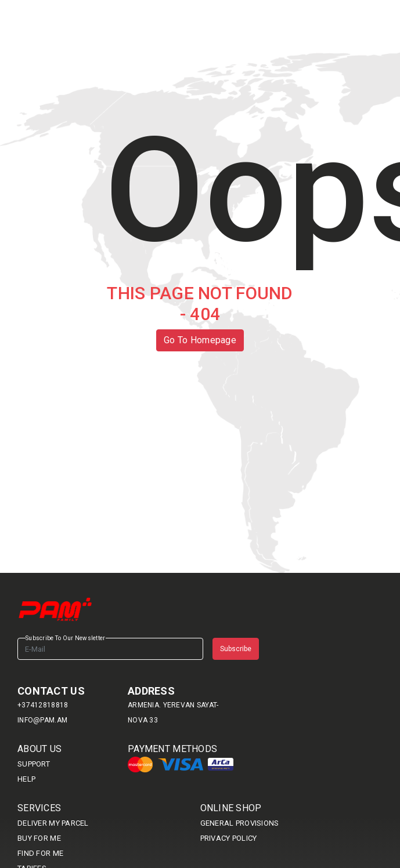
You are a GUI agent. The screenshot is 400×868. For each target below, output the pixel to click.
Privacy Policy (229, 838)
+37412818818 (43, 705)
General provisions (240, 823)
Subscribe (236, 649)
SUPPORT (34, 764)
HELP (26, 779)
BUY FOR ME (39, 838)
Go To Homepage (200, 340)
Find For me (40, 853)
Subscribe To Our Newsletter (66, 638)
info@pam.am (42, 720)
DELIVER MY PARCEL (53, 823)
